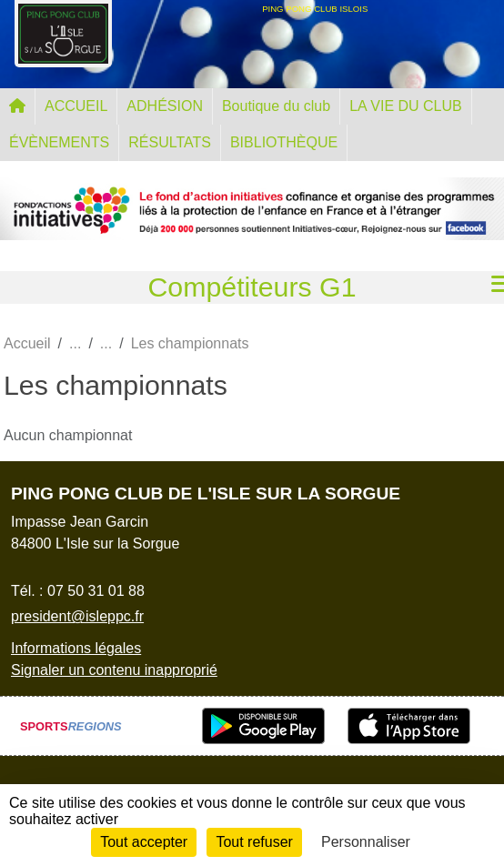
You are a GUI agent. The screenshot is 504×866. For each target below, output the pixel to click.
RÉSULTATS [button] (170, 142)
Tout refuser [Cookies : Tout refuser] (254, 842)
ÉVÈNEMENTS (59, 142)
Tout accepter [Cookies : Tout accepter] (144, 842)
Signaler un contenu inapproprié (114, 670)
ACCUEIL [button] (76, 106)
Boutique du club (276, 106)
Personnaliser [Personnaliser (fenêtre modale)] (366, 842)
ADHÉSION (165, 106)
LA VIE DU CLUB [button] (406, 106)
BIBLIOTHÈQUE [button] (284, 142)
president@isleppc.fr (77, 616)
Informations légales (76, 648)
